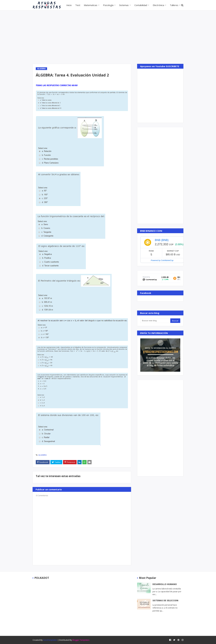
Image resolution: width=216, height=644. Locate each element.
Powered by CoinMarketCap (162, 260)
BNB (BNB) (162, 240)
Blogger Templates (81, 640)
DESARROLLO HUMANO (165, 584)
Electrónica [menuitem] (158, 5)
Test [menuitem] (78, 5)
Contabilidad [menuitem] (141, 5)
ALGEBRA (42, 455)
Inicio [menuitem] (69, 5)
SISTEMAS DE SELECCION (165, 600)
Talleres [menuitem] (174, 5)
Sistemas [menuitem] (124, 5)
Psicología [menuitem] (108, 5)
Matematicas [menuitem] (91, 5)
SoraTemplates (50, 640)
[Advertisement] (108, 37)
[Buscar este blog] (155, 321)
